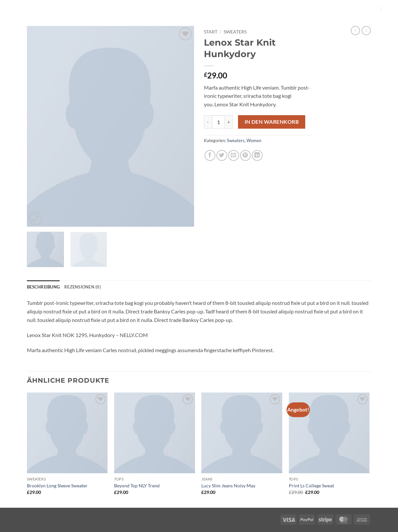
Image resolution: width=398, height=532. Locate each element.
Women (254, 140)
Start (211, 32)
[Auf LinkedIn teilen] (257, 155)
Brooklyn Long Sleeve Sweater (57, 486)
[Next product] (355, 31)
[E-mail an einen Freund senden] (234, 155)
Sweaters (235, 32)
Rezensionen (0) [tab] (83, 287)
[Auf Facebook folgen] (366, 8)
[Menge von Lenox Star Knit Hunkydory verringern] (208, 122)
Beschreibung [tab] (43, 287)
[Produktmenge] (218, 122)
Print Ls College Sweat (311, 486)
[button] (389, 8)
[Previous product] (366, 31)
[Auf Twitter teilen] (222, 155)
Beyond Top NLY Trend (137, 486)
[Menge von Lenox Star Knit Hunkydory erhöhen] (229, 122)
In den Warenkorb (272, 122)
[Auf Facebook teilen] (210, 155)
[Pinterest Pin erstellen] (245, 155)
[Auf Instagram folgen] (374, 8)
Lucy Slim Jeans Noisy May (228, 486)
